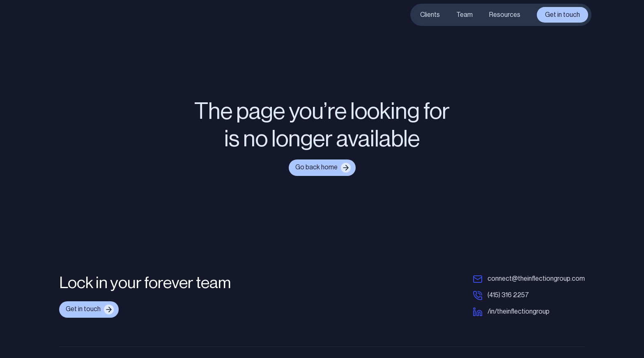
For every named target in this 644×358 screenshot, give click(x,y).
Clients (430, 15)
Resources (505, 15)
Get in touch (562, 15)
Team (465, 15)
